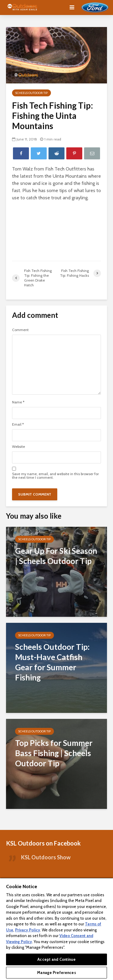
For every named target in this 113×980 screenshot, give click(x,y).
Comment (20, 330)
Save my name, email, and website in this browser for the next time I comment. (55, 476)
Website (19, 447)
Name (18, 402)
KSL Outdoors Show (46, 857)
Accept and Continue (56, 959)
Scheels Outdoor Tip (31, 93)
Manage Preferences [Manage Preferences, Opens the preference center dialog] (56, 972)
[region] (56, 929)
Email (18, 424)
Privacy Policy (28, 930)
